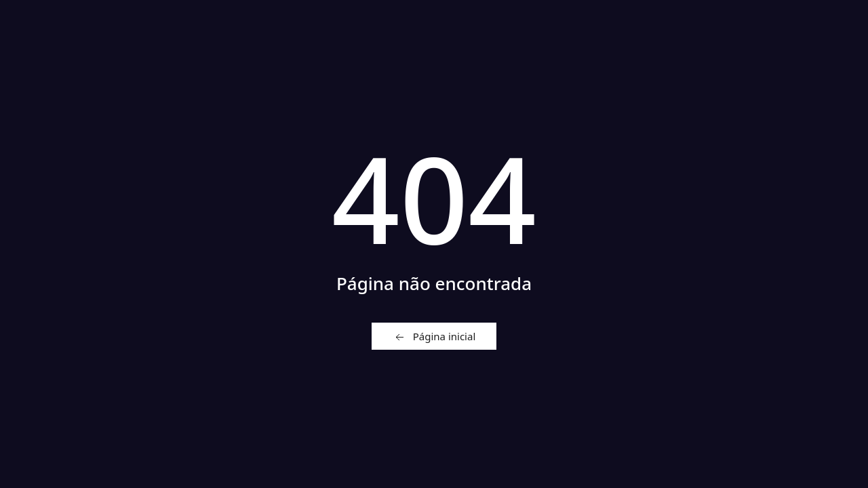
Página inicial (434, 337)
